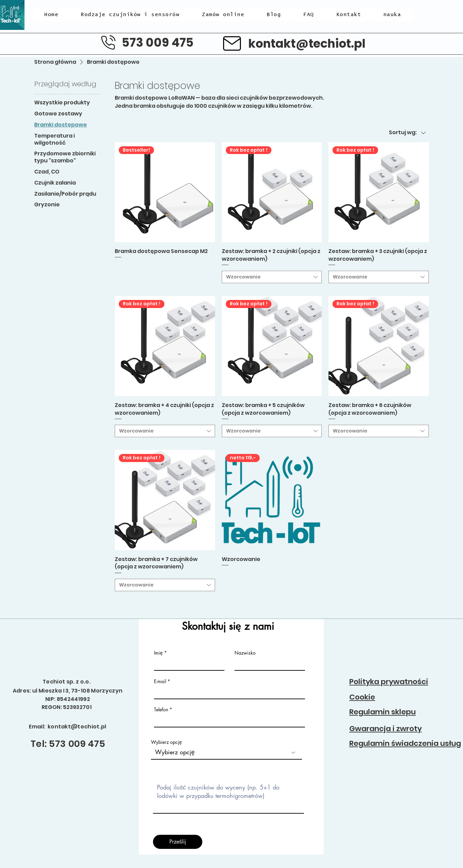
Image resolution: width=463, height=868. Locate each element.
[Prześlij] (178, 842)
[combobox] (272, 277)
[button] (130, 15)
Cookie (362, 697)
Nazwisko (245, 653)
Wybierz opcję (166, 742)
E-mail (160, 681)
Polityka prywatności (389, 682)
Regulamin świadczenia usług (405, 743)
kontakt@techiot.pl (307, 43)
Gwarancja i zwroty (385, 729)
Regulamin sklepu (382, 712)
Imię (159, 653)
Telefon (161, 710)
